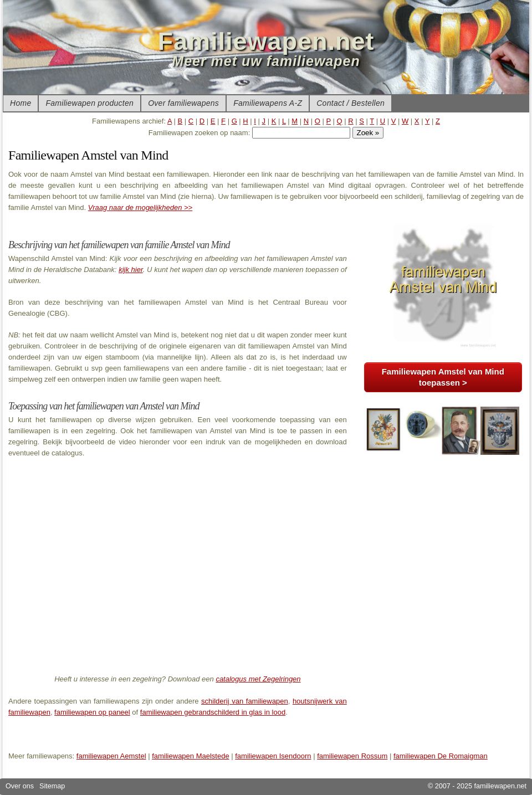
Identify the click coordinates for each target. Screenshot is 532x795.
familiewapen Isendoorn (273, 756)
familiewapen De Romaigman (441, 756)
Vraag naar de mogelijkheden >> (140, 207)
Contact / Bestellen (351, 103)
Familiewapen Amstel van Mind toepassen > (443, 377)
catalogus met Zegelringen (258, 679)
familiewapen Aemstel (111, 756)
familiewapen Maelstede (190, 756)
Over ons (20, 786)
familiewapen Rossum (352, 756)
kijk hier (131, 270)
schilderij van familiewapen (245, 701)
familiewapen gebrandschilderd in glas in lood (213, 712)
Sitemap (52, 786)
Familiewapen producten (89, 103)
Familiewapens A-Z (268, 103)
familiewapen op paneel (92, 712)
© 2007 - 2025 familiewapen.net (477, 786)
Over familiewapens (183, 103)
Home (21, 103)
